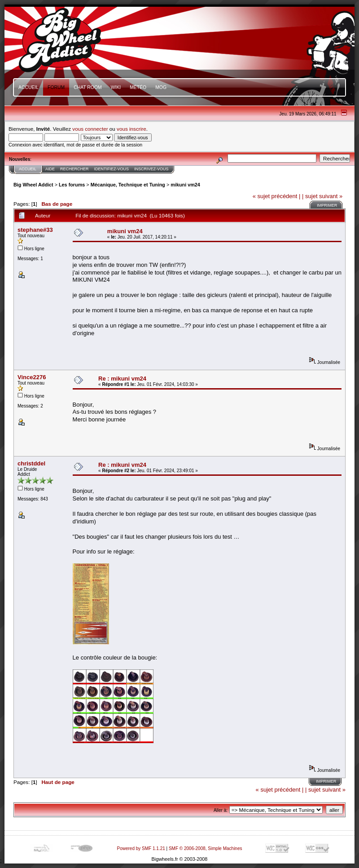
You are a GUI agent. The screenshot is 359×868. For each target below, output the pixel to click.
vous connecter (90, 129)
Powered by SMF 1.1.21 (141, 848)
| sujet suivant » (322, 196)
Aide (50, 169)
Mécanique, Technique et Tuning (128, 185)
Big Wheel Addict (33, 185)
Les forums (72, 185)
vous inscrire (131, 129)
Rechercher (74, 169)
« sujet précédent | (277, 196)
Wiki (116, 87)
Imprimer (327, 205)
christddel (31, 463)
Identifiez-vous (112, 169)
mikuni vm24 (185, 185)
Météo (138, 87)
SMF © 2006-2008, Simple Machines (206, 848)
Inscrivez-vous (151, 169)
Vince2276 (32, 377)
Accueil (28, 87)
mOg (161, 87)
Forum (56, 87)
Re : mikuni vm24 (122, 379)
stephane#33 (35, 230)
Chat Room (88, 87)
